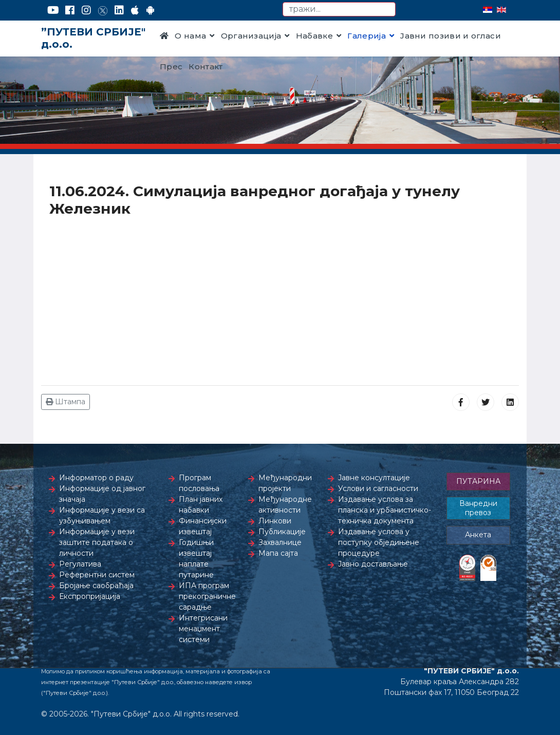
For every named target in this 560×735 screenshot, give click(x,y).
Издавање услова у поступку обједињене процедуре (379, 542)
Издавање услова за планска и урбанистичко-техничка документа (385, 510)
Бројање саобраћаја (96, 586)
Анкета (478, 535)
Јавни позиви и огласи (451, 36)
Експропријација (90, 596)
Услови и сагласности (378, 488)
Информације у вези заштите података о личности (97, 542)
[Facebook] (70, 10)
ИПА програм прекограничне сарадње (207, 596)
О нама (190, 36)
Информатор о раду (96, 478)
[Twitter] (103, 10)
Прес (171, 67)
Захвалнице (280, 542)
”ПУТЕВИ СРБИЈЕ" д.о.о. (93, 38)
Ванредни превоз (478, 508)
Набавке (314, 36)
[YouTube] (53, 10)
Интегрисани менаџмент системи (203, 629)
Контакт (206, 67)
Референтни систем (97, 575)
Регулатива (80, 564)
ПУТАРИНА (478, 481)
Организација (251, 36)
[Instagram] (86, 10)
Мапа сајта (278, 553)
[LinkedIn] (119, 10)
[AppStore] (135, 10)
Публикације (282, 532)
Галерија (367, 36)
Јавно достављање (373, 564)
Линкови (275, 521)
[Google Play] (151, 10)
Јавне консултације (374, 478)
